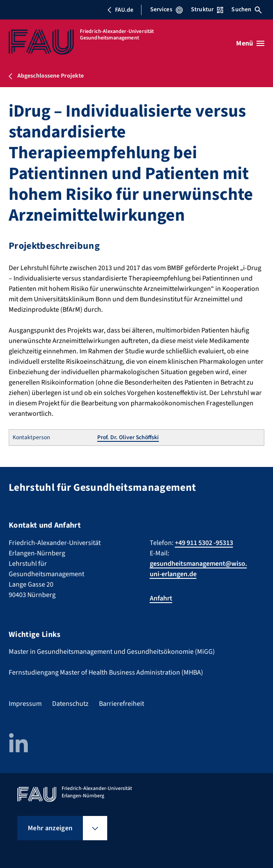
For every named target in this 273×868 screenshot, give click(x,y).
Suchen (247, 10)
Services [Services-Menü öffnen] (166, 10)
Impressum (25, 704)
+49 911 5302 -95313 (204, 543)
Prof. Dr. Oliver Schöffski (128, 437)
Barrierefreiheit (122, 704)
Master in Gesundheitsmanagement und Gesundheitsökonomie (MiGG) (112, 652)
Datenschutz (70, 704)
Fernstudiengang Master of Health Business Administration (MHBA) (106, 672)
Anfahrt (161, 598)
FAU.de (120, 10)
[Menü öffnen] (250, 43)
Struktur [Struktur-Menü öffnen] (207, 10)
